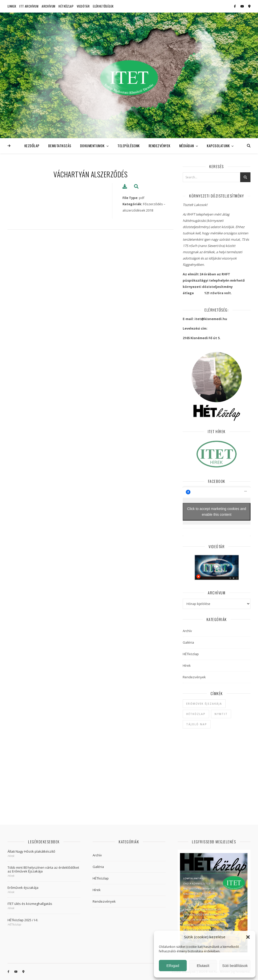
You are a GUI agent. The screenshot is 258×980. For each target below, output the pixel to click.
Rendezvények (159, 146)
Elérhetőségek (103, 6)
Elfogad (173, 966)
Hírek (187, 665)
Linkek (12, 6)
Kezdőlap (32, 146)
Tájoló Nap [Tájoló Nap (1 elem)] (197, 724)
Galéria (188, 642)
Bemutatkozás (60, 146)
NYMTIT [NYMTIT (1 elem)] (221, 714)
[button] (248, 937)
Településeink (129, 146)
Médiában (187, 146)
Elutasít (203, 966)
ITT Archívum (29, 6)
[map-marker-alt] (249, 6)
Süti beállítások (235, 966)
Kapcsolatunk (218, 146)
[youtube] (243, 6)
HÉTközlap (66, 6)
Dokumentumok (92, 146)
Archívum (48, 6)
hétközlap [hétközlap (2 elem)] (196, 714)
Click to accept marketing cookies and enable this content (217, 512)
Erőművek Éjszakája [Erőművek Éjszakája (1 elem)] (204, 704)
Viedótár (83, 6)
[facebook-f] (235, 6)
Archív (187, 631)
